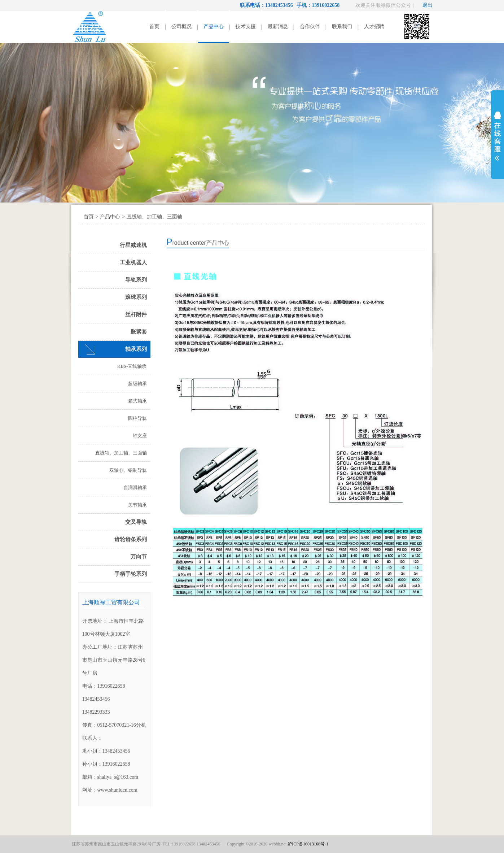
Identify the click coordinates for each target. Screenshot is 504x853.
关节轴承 (137, 505)
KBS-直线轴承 (132, 366)
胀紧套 (139, 332)
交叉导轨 (136, 522)
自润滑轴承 (135, 488)
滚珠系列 (136, 297)
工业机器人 (133, 262)
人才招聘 (374, 27)
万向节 (139, 557)
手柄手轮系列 (131, 574)
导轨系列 (136, 280)
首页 (154, 27)
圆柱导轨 (137, 418)
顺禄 (90, 27)
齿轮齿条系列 (131, 539)
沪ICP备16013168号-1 (308, 844)
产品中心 (214, 27)
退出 (428, 5)
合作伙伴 (310, 27)
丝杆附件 (136, 314)
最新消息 (278, 27)
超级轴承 (137, 384)
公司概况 (181, 27)
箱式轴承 (137, 401)
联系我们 (342, 27)
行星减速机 (133, 245)
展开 (498, 136)
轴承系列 (136, 349)
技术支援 (246, 27)
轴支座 (140, 436)
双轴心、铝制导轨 (128, 470)
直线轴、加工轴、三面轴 (154, 217)
